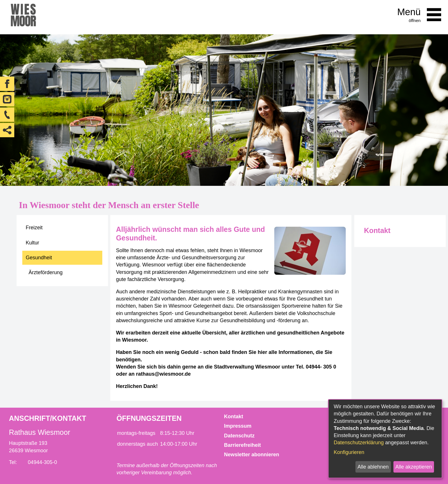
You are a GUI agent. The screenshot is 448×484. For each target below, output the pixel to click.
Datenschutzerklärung (359, 443)
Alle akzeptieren (414, 467)
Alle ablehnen (373, 467)
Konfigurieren (349, 452)
